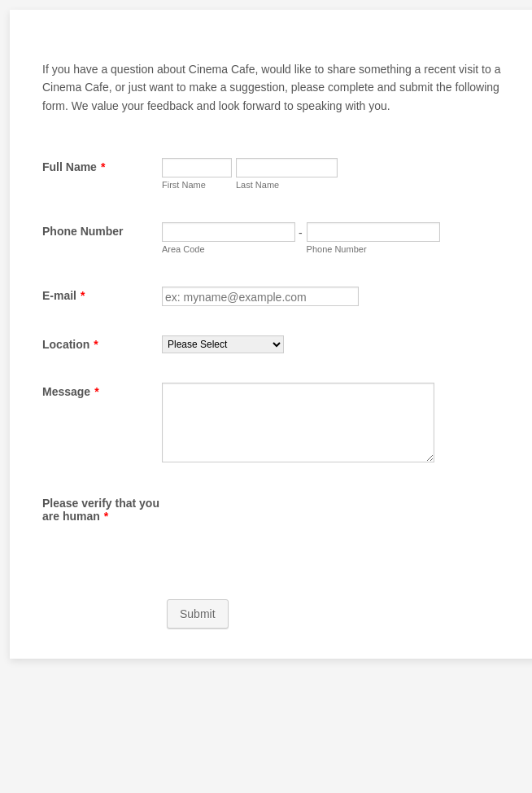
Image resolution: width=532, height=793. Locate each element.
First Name (184, 185)
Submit (198, 614)
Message (71, 392)
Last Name (257, 185)
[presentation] (286, 526)
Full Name (74, 167)
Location (70, 344)
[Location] (223, 344)
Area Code (183, 249)
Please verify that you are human (101, 510)
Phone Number (83, 231)
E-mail (63, 296)
